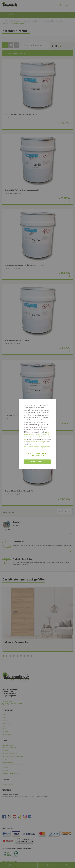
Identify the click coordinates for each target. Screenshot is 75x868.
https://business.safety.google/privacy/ (37, 447)
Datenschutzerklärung (36, 442)
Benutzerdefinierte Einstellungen (37, 455)
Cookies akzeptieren (37, 462)
